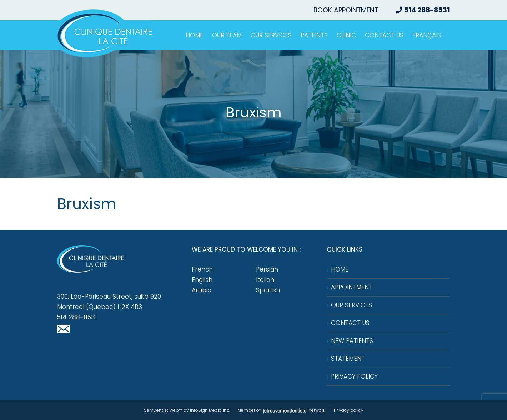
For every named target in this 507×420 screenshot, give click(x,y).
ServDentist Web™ (163, 410)
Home (340, 269)
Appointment (352, 287)
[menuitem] (427, 35)
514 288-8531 (77, 317)
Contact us (350, 323)
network (293, 410)
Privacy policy (349, 410)
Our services (352, 305)
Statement (348, 359)
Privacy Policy (354, 376)
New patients (352, 341)
